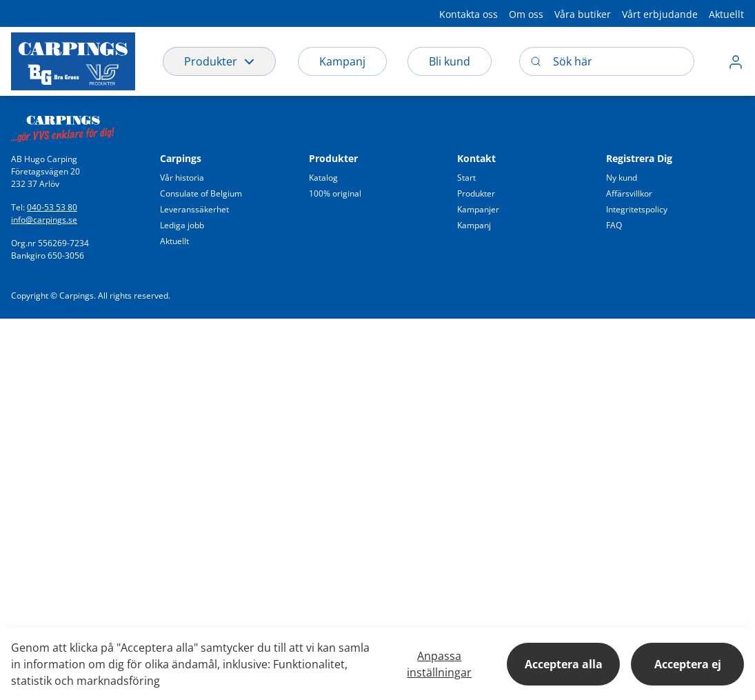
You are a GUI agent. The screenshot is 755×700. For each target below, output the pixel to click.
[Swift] (63, 125)
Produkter (219, 61)
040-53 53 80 (52, 207)
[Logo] (73, 61)
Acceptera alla (564, 664)
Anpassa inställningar (439, 664)
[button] (469, 13)
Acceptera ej (688, 664)
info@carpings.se (44, 220)
